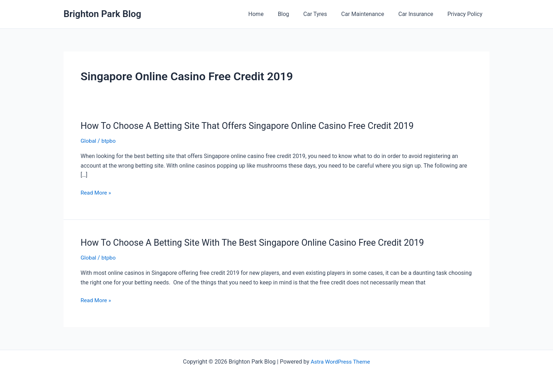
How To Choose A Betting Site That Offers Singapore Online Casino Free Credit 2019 (252, 126)
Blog (296, 14)
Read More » (96, 193)
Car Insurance (420, 14)
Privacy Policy (467, 14)
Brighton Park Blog (102, 14)
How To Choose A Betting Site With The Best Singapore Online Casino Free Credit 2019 (258, 242)
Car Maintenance (370, 14)
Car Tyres (325, 14)
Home (272, 14)
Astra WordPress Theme (340, 361)
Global (89, 141)
